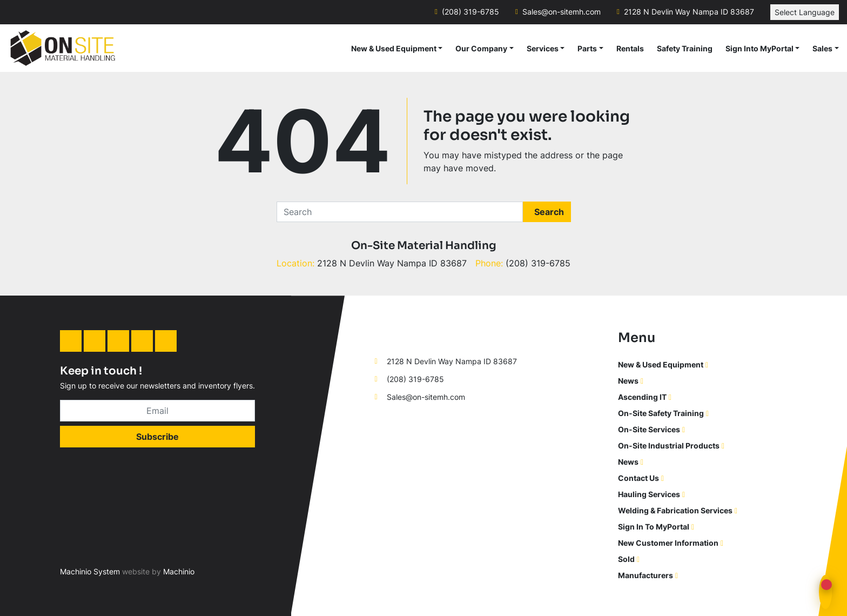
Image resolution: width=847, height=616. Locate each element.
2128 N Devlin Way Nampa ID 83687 (689, 12)
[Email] (157, 411)
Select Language (805, 12)
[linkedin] (71, 341)
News (628, 381)
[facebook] (95, 341)
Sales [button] (822, 48)
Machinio (179, 571)
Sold (626, 559)
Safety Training (685, 48)
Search (549, 212)
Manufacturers (646, 575)
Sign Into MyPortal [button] (759, 48)
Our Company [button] (481, 48)
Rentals (630, 48)
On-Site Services (649, 429)
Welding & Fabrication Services (675, 510)
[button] (397, 48)
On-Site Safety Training (661, 413)
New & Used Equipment (394, 48)
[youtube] (166, 341)
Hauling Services (649, 494)
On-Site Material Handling (424, 246)
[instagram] (118, 341)
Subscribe (157, 437)
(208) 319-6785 (470, 12)
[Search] (400, 212)
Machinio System (90, 571)
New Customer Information (668, 543)
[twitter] (142, 341)
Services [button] (543, 48)
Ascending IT (642, 397)
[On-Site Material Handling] (419, 336)
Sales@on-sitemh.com (562, 12)
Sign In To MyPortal (654, 527)
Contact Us (638, 478)
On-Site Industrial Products (669, 446)
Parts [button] (587, 48)
